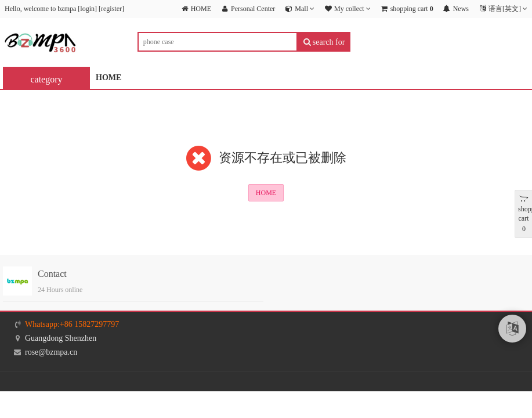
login (87, 9)
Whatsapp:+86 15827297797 (72, 324)
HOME (108, 78)
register (111, 9)
